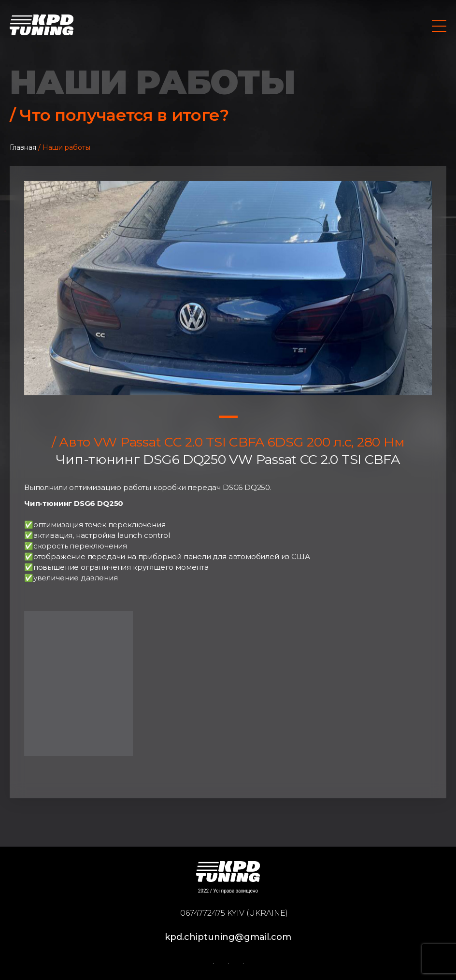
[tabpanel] (228, 288)
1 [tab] (228, 417)
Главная (23, 147)
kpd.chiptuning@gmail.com (228, 937)
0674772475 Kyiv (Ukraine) (234, 913)
